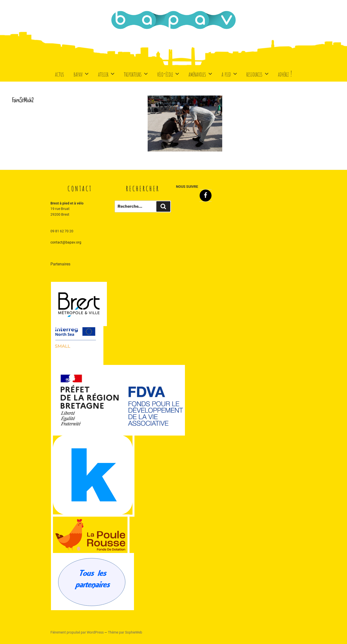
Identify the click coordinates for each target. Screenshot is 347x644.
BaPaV (82, 74)
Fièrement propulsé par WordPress (77, 632)
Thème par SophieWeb (125, 632)
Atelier (107, 74)
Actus (60, 74)
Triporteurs (136, 74)
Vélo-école (169, 74)
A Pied (230, 74)
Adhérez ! (285, 74)
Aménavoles (201, 74)
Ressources (258, 74)
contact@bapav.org (66, 242)
